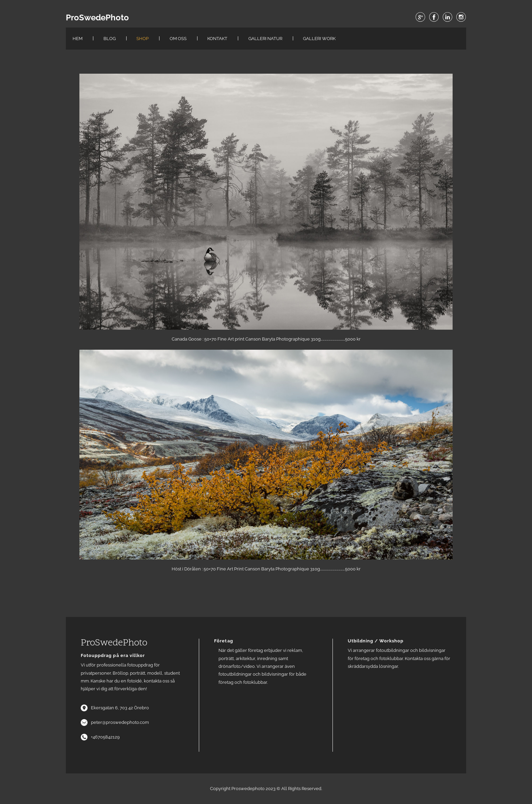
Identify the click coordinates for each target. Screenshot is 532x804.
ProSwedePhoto (97, 18)
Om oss (178, 39)
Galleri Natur (265, 39)
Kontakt (217, 39)
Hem (78, 39)
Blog (110, 39)
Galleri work (319, 39)
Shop (142, 39)
